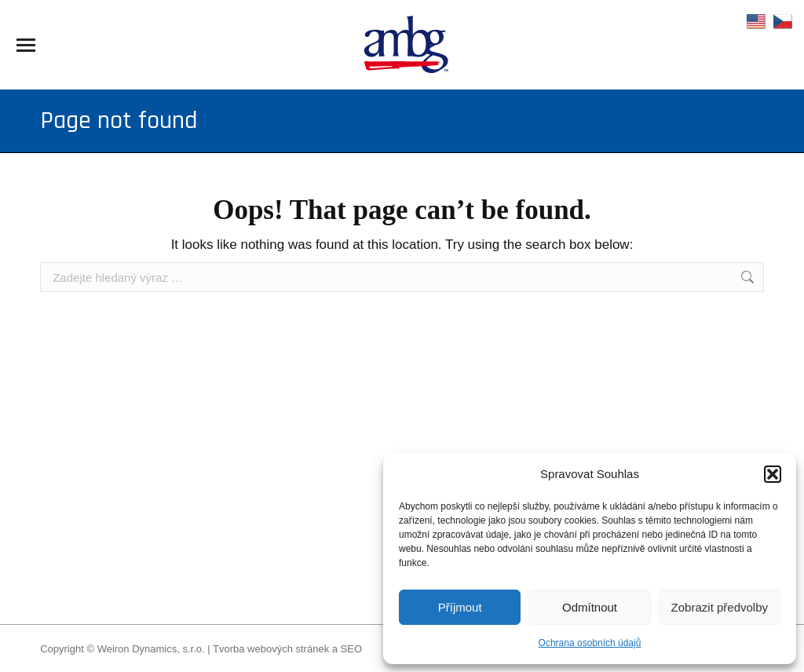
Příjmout (460, 607)
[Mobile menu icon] (26, 45)
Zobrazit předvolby (720, 607)
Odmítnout (590, 607)
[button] (773, 474)
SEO (351, 649)
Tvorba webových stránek (271, 649)
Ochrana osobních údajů (590, 643)
